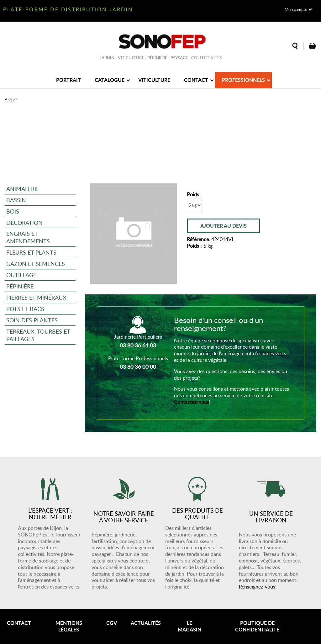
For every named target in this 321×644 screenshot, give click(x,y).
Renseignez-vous (257, 587)
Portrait (68, 80)
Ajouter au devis (224, 226)
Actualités (146, 623)
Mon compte (296, 9)
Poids (193, 195)
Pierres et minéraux (36, 297)
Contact (196, 80)
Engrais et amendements (28, 237)
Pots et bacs (25, 309)
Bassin (16, 200)
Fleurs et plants (31, 252)
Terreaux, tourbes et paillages (38, 335)
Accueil (11, 100)
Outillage (21, 275)
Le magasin (189, 626)
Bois (13, 211)
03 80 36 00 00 (138, 367)
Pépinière (20, 286)
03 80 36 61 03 (138, 345)
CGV (112, 623)
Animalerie (23, 189)
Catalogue (110, 80)
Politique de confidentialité (257, 626)
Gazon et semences (36, 264)
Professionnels (243, 80)
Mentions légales (69, 626)
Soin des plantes (32, 320)
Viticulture (154, 80)
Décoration (24, 222)
